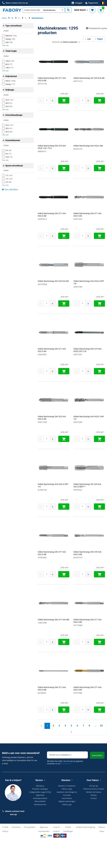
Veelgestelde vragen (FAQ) (40, 792)
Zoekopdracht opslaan (96, 28)
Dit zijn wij (94, 786)
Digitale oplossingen (67, 801)
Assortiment (67, 798)
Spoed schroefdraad (14, 166)
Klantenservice (40, 804)
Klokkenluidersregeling (86, 827)
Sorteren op (65, 42)
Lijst (88, 39)
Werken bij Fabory (94, 792)
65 (101, 726)
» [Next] (71, 732)
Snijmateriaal (11, 76)
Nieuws (94, 795)
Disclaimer (16, 827)
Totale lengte (11, 51)
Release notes (102, 829)
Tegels (99, 39)
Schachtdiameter (13, 140)
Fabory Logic (67, 789)
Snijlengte (10, 90)
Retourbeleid (40, 801)
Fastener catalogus (40, 789)
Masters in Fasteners (67, 786)
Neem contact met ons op (15, 3)
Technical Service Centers (94, 789)
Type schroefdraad (13, 26)
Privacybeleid (29, 827)
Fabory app (67, 804)
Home (4, 18)
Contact (94, 798)
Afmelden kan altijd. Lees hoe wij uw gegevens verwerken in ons (65, 762)
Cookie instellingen (68, 829)
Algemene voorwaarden (44, 829)
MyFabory (40, 786)
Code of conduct (56, 829)
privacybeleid (66, 764)
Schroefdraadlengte (14, 115)
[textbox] (32, 10)
